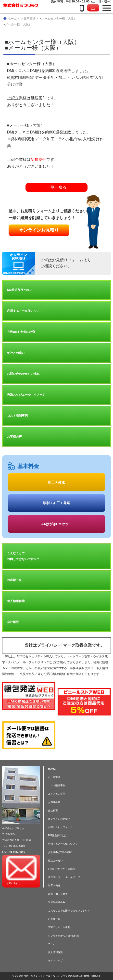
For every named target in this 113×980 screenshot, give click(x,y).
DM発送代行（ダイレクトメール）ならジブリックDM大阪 (47, 976)
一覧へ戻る (57, 187)
